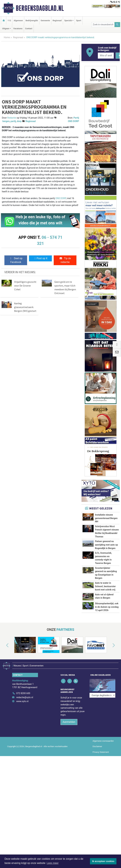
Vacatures (18, 28)
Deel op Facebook (16, 260)
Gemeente (45, 20)
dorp (19, 121)
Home (7, 37)
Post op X (40, 258)
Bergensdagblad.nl (40, 8)
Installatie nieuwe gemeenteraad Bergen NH (106, 518)
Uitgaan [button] (6, 28)
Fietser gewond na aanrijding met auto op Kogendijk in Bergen (106, 545)
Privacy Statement (101, 750)
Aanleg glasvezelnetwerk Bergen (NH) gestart (25, 307)
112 (9, 20)
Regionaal (57, 20)
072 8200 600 (23, 692)
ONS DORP (61, 198)
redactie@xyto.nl (25, 696)
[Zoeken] (117, 25)
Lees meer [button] (53, 863)
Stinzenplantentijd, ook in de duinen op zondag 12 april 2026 (107, 607)
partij (13, 121)
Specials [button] (68, 20)
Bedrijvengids (32, 20)
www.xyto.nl (22, 700)
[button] (4, 646)
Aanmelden (69, 720)
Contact (29, 28)
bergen (6, 121)
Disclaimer (97, 745)
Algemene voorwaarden (103, 739)
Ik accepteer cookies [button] (103, 861)
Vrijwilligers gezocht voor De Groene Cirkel (25, 286)
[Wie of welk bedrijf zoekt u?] (106, 56)
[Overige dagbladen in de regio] (102, 685)
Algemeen (18, 20)
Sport (79, 20)
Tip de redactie (65, 260)
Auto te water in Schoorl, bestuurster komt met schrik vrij (105, 586)
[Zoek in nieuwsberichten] (103, 25)
